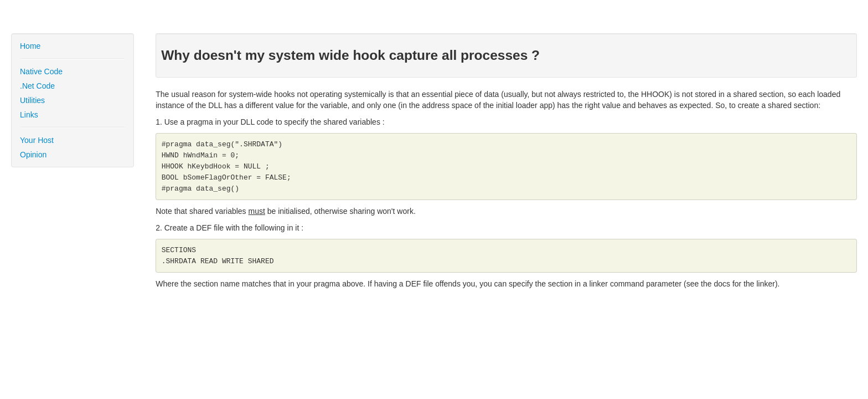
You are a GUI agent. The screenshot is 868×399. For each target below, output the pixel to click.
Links (29, 115)
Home (30, 46)
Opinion (33, 155)
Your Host (37, 140)
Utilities (32, 100)
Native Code (41, 71)
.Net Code (37, 86)
